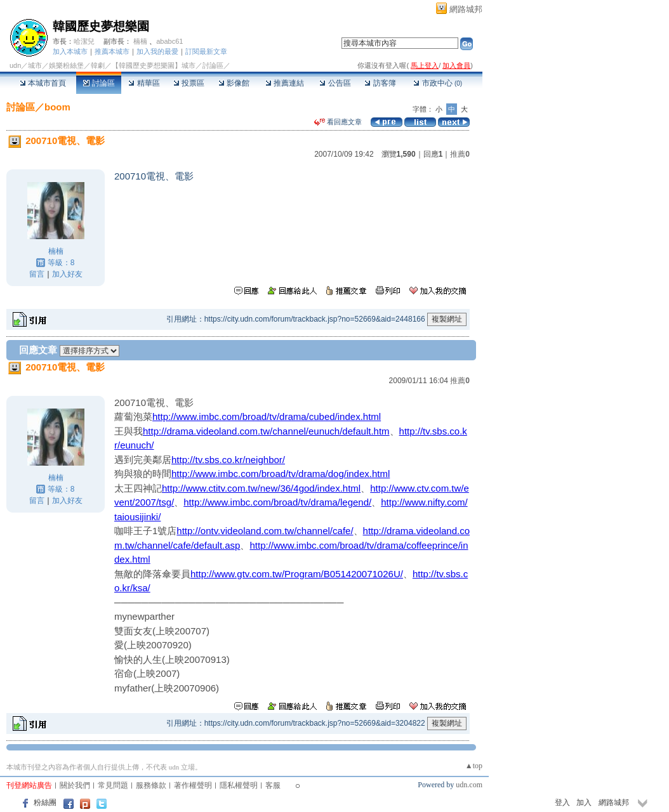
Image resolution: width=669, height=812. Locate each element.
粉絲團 (45, 802)
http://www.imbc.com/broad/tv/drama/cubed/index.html (267, 416)
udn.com (469, 785)
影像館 (234, 83)
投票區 (189, 83)
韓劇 (98, 65)
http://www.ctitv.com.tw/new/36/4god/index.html (261, 488)
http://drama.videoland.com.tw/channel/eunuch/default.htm (266, 431)
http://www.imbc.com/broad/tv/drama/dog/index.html (281, 474)
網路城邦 (466, 9)
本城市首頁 (43, 83)
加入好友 (67, 274)
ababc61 (169, 41)
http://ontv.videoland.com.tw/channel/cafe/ (265, 531)
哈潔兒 (84, 41)
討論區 (99, 83)
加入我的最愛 (157, 51)
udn (15, 65)
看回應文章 (338, 122)
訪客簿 (380, 83)
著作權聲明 (193, 785)
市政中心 (438, 83)
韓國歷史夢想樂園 (101, 26)
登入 (562, 802)
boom (57, 107)
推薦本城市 (112, 51)
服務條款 (151, 785)
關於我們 (75, 785)
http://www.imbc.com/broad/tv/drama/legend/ (277, 502)
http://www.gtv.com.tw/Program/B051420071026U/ (297, 574)
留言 (37, 274)
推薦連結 (285, 83)
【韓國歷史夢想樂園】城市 (154, 65)
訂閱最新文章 (206, 51)
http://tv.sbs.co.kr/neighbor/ (228, 460)
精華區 (144, 83)
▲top (474, 766)
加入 (584, 802)
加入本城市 (70, 51)
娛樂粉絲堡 (66, 65)
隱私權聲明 (239, 785)
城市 (35, 65)
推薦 (460, 154)
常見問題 (113, 785)
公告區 (335, 83)
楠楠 (140, 41)
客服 (273, 785)
